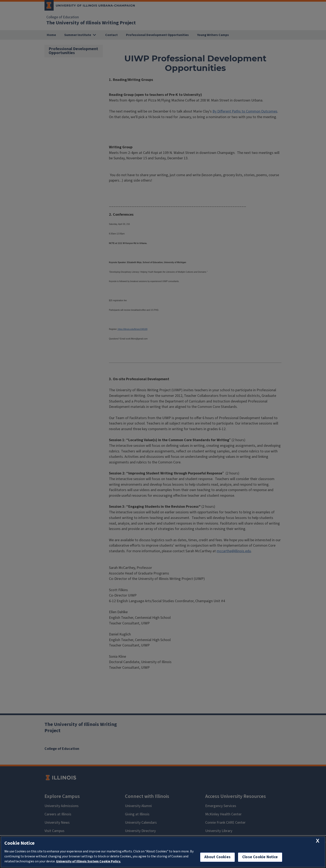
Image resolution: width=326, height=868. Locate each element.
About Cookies (217, 857)
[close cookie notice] (318, 841)
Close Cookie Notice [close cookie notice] (260, 857)
